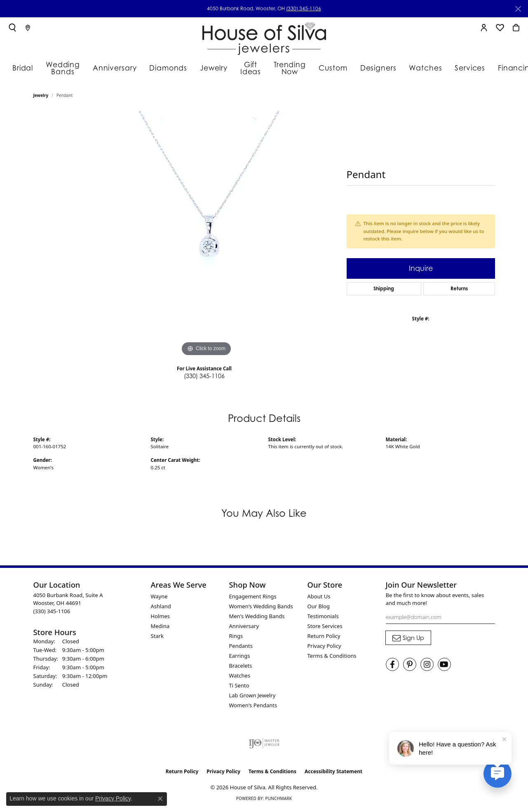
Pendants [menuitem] (241, 647)
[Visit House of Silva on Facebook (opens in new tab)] (392, 666)
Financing (502, 67)
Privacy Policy (324, 647)
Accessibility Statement (333, 773)
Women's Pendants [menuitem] (253, 707)
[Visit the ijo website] (264, 745)
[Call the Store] (52, 613)
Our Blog (319, 608)
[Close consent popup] (160, 799)
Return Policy (324, 638)
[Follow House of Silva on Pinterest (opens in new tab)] (410, 666)
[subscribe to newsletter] (408, 640)
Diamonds (164, 67)
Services (459, 67)
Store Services (325, 628)
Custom (333, 67)
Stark (157, 638)
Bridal (20, 67)
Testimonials (323, 618)
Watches (418, 67)
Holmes (161, 618)
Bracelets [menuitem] (241, 667)
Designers (375, 67)
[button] (12, 28)
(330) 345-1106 (304, 8)
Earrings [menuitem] (240, 657)
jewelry (41, 97)
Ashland (161, 608)
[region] (207, 237)
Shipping (384, 290)
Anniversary (116, 67)
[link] (28, 28)
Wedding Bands (64, 67)
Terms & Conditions (332, 657)
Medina (160, 628)
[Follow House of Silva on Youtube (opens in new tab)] (444, 666)
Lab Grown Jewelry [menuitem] (252, 697)
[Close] (518, 9)
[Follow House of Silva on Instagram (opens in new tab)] (427, 666)
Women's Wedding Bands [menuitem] (261, 608)
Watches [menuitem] (240, 677)
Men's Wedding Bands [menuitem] (257, 618)
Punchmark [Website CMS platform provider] (278, 800)
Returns (459, 290)
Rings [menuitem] (236, 638)
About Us (319, 598)
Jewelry (206, 67)
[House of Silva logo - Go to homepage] (264, 37)
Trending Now (289, 67)
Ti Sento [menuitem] (239, 687)
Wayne (159, 598)
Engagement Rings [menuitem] (253, 598)
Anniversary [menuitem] (244, 628)
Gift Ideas (245, 67)
